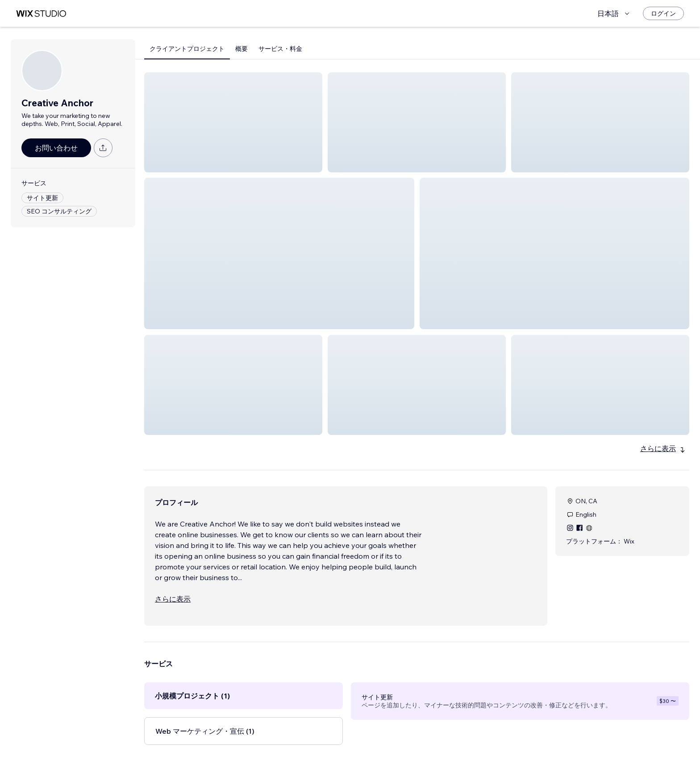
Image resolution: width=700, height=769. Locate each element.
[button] (233, 122)
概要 (242, 49)
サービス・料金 (280, 49)
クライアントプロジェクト (187, 49)
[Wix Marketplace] (41, 14)
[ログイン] (663, 13)
